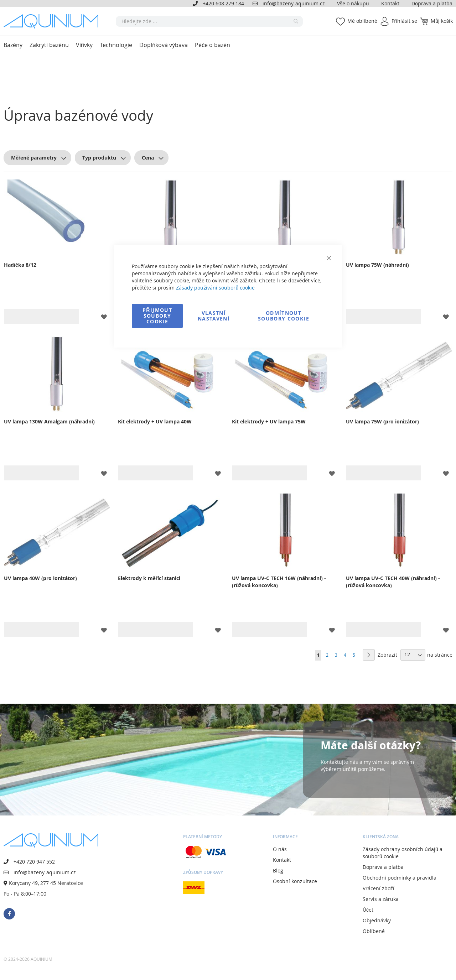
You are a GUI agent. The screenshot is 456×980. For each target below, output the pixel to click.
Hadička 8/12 (20, 265)
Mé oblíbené (362, 21)
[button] (104, 316)
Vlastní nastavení (214, 316)
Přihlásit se (405, 21)
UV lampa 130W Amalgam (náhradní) (49, 421)
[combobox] (209, 21)
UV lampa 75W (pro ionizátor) (382, 421)
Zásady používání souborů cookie (215, 288)
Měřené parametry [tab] (34, 158)
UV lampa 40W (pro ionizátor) (40, 578)
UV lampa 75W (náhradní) (377, 265)
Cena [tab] (148, 158)
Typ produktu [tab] (99, 158)
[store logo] (53, 21)
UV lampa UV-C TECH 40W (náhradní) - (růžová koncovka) (393, 582)
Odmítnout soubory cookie (284, 316)
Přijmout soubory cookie (157, 316)
